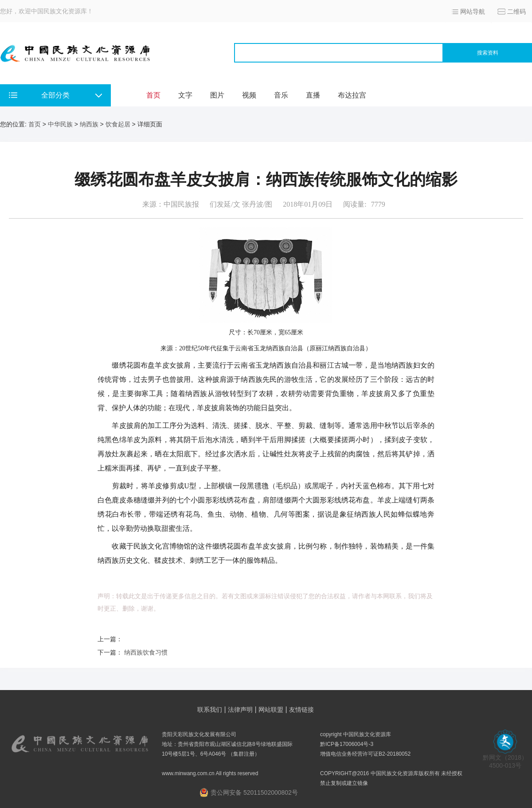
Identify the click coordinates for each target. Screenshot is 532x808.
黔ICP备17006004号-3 (347, 744)
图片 (217, 95)
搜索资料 (488, 53)
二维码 (516, 12)
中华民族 (60, 124)
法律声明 (240, 710)
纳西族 (89, 124)
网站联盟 (271, 710)
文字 (185, 95)
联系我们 (210, 710)
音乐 (281, 95)
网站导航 (473, 12)
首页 (153, 95)
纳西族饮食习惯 (146, 652)
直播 (313, 95)
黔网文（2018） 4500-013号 (505, 759)
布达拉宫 (352, 95)
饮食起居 (118, 124)
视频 (249, 95)
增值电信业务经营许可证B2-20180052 (365, 754)
